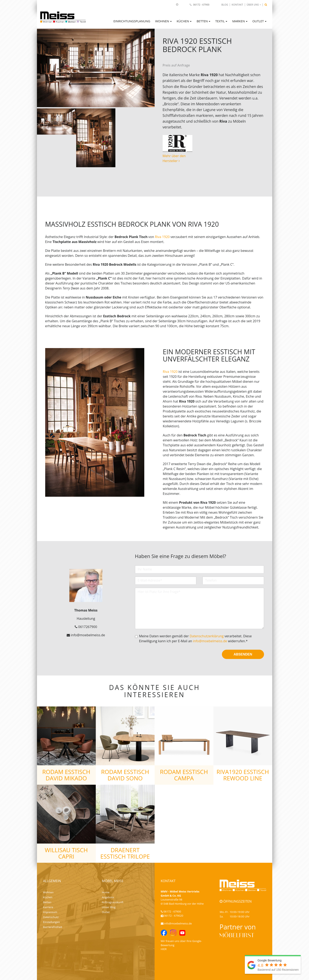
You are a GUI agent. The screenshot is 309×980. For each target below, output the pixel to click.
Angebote (108, 897)
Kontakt (237, 5)
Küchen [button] (183, 21)
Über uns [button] (253, 5)
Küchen (48, 897)
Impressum (50, 912)
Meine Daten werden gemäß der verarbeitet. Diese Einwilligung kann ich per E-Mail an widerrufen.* (195, 639)
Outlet (106, 912)
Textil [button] (220, 21)
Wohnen (48, 892)
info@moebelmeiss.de (210, 641)
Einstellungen (51, 922)
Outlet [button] (258, 21)
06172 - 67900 (201, 5)
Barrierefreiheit (53, 927)
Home (106, 892)
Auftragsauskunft (113, 902)
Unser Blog (109, 907)
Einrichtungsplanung (132, 21)
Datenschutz (51, 917)
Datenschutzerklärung (207, 636)
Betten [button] (202, 21)
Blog (225, 5)
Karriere (48, 907)
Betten (47, 902)
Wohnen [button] (162, 21)
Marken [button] (239, 21)
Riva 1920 (162, 237)
